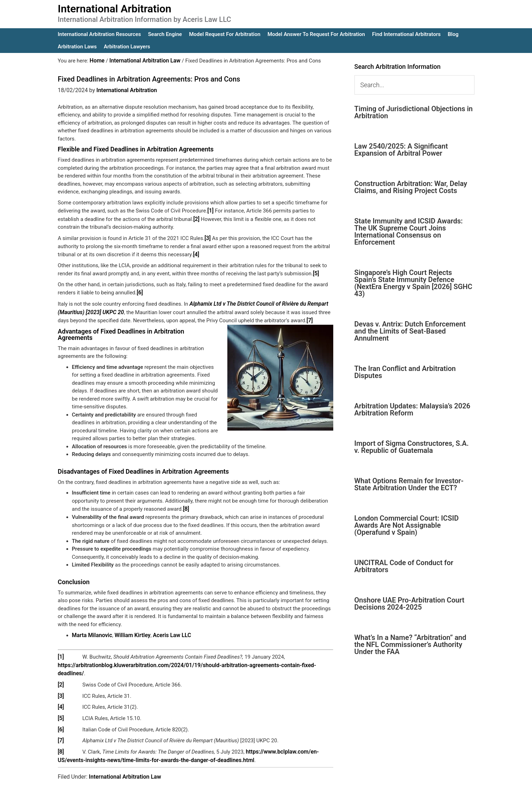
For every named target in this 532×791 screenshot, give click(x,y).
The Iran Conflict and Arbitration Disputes (405, 372)
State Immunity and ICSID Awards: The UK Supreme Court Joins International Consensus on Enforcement (409, 232)
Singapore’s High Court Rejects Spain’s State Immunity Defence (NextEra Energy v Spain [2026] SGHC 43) (413, 283)
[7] (309, 317)
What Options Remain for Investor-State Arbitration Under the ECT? (409, 484)
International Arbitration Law (125, 760)
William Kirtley (130, 631)
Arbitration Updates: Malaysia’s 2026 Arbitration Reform (413, 409)
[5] (316, 271)
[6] (140, 290)
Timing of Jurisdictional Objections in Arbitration (414, 112)
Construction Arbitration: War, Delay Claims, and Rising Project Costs (411, 187)
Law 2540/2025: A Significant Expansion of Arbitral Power (401, 150)
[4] (196, 253)
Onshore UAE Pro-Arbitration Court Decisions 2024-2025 (410, 604)
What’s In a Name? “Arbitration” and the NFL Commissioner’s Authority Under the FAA (410, 645)
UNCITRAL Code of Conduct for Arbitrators (404, 566)
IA (284, 781)
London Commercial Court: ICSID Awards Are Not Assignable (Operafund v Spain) (407, 525)
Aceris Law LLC (168, 631)
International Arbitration (115, 9)
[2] (196, 218)
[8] (186, 505)
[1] (210, 210)
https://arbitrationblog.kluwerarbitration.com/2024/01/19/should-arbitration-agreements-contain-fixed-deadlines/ (193, 660)
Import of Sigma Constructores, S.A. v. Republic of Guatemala (412, 447)
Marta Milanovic (91, 631)
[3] (207, 237)
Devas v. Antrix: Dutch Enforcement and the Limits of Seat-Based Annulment (410, 331)
